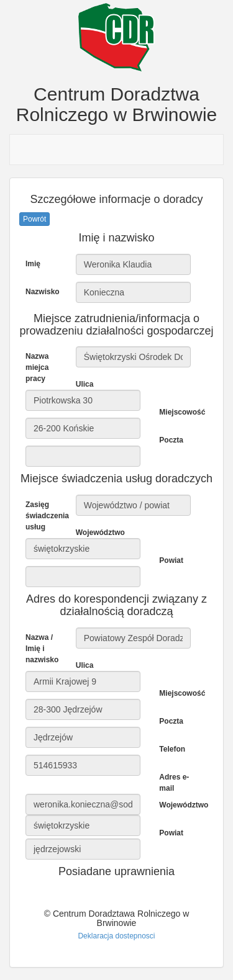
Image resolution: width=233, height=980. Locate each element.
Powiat (171, 560)
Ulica (85, 384)
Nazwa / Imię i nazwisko (42, 649)
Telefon (172, 749)
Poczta (171, 440)
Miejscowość (180, 412)
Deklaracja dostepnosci (116, 936)
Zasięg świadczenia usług (46, 516)
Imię (33, 264)
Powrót (34, 219)
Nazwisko (43, 292)
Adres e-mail (174, 783)
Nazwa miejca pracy (37, 367)
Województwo (96, 533)
